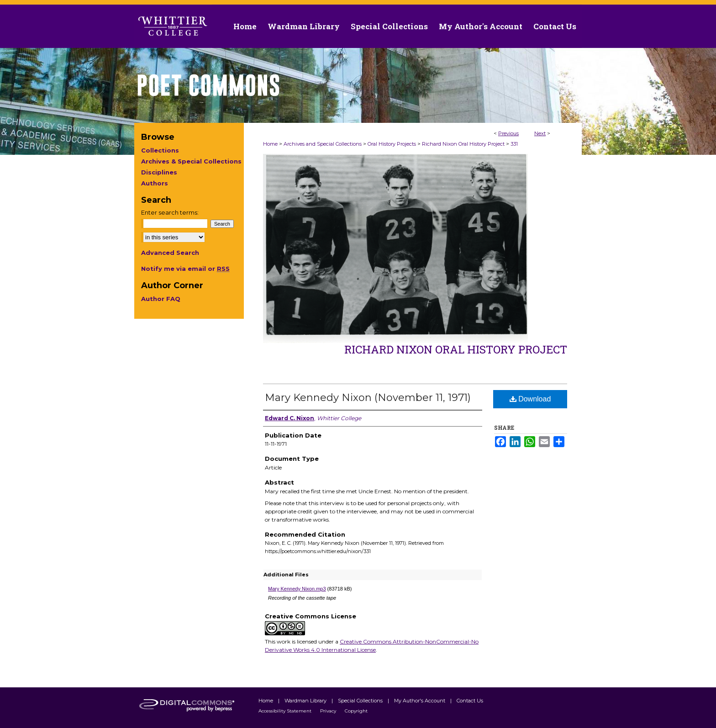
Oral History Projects (392, 144)
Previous (508, 133)
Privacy (329, 711)
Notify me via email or (185, 269)
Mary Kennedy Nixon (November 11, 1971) (368, 398)
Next (540, 133)
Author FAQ (161, 299)
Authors (155, 183)
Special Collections (361, 701)
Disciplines (159, 172)
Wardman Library (306, 701)
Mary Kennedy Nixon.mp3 (297, 589)
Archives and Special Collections (323, 144)
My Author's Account (420, 701)
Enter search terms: (170, 212)
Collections (160, 150)
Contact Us (555, 26)
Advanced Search (170, 253)
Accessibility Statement (286, 711)
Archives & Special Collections (191, 161)
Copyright (356, 711)
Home (270, 144)
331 (514, 144)
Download (530, 399)
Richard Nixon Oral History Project (463, 144)
